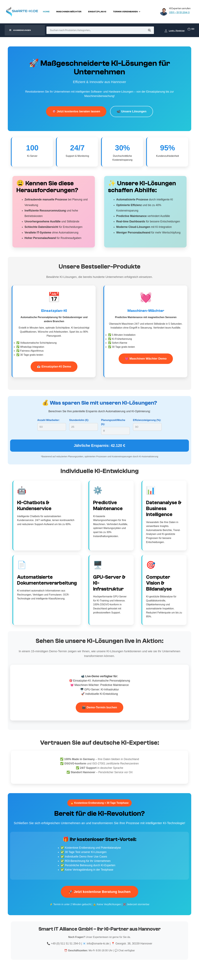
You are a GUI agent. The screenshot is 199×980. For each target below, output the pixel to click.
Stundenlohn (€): (79, 420)
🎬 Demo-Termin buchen (99, 707)
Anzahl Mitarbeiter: (49, 420)
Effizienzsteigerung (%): (147, 420)
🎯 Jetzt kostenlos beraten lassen (76, 111)
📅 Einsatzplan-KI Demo (54, 366)
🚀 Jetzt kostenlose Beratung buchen (100, 892)
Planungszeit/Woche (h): (113, 422)
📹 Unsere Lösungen (131, 111)
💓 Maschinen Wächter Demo (146, 359)
